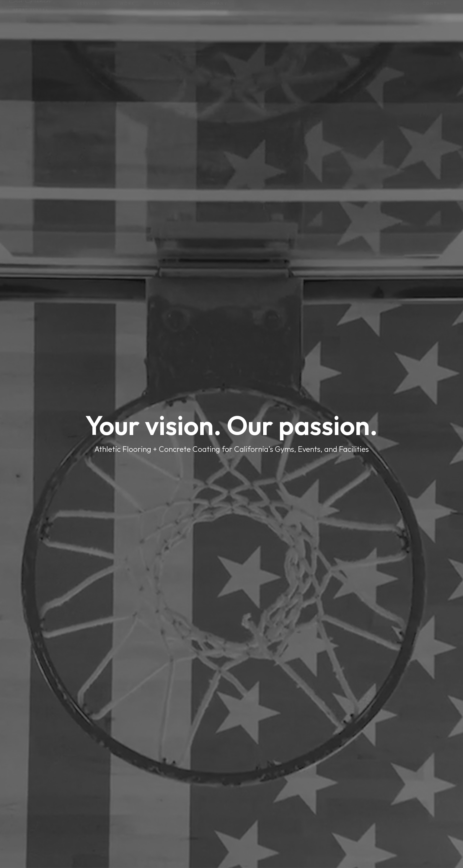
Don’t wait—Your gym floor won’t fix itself (231, 6)
